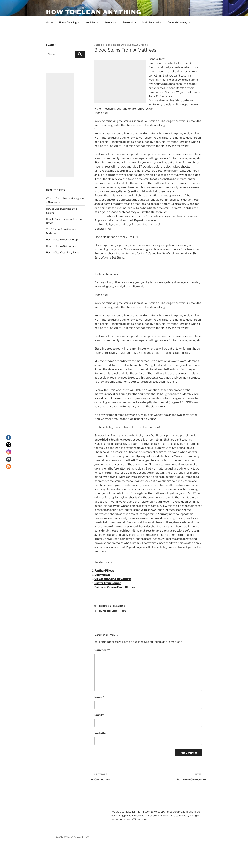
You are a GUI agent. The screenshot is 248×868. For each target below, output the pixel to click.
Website (100, 733)
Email (99, 715)
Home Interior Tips (113, 611)
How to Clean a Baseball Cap (62, 239)
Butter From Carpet (108, 583)
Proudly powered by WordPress (72, 837)
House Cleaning (70, 22)
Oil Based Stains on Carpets (113, 579)
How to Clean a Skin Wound (61, 246)
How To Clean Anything (94, 12)
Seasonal (130, 22)
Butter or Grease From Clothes (115, 587)
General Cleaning (179, 22)
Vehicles (92, 22)
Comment (102, 650)
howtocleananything (133, 45)
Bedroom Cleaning (112, 606)
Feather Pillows (104, 571)
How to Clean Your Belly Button (63, 252)
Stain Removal (152, 22)
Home (49, 22)
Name (99, 697)
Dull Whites (102, 575)
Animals (111, 22)
